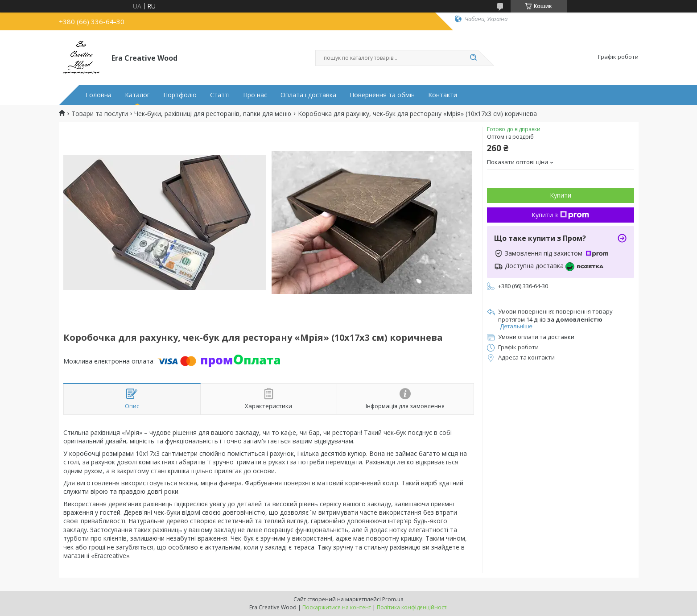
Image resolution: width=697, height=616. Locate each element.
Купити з (560, 215)
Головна (99, 95)
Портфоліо (180, 95)
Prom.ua (393, 599)
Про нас (255, 95)
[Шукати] (474, 58)
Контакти (443, 95)
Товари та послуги (100, 114)
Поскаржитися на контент (337, 607)
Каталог (137, 95)
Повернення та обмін (382, 95)
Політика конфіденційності (412, 607)
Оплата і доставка (308, 95)
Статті (220, 95)
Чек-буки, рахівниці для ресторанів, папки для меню (213, 114)
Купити (561, 195)
